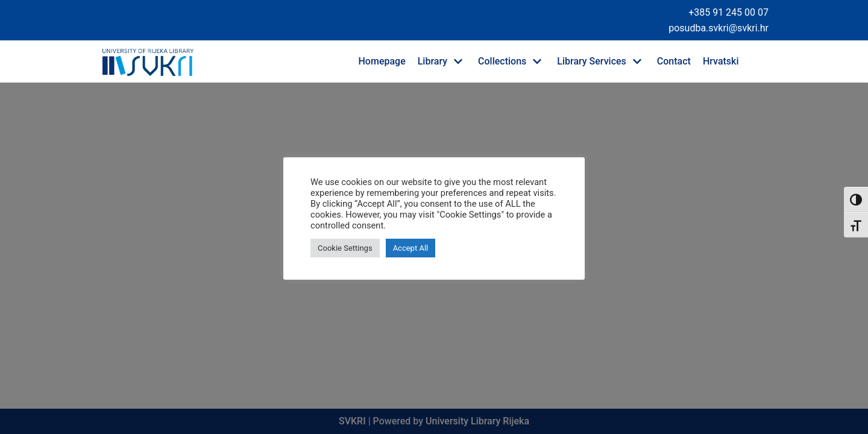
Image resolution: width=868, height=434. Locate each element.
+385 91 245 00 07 (728, 12)
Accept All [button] (411, 248)
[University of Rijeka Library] (148, 61)
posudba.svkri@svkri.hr (719, 28)
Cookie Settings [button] (345, 248)
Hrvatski (721, 61)
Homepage (382, 61)
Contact (674, 61)
